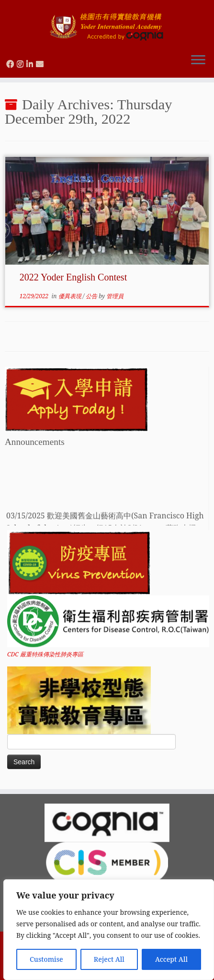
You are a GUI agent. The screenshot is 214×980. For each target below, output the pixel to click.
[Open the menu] (198, 60)
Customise (46, 959)
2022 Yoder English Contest (73, 277)
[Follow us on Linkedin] (31, 64)
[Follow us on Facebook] (11, 64)
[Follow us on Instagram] (22, 64)
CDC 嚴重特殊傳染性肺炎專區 (45, 654)
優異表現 (71, 296)
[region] (109, 930)
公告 (92, 296)
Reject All (109, 959)
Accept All (171, 959)
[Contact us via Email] (41, 64)
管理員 (115, 296)
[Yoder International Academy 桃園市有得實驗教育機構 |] (107, 23)
